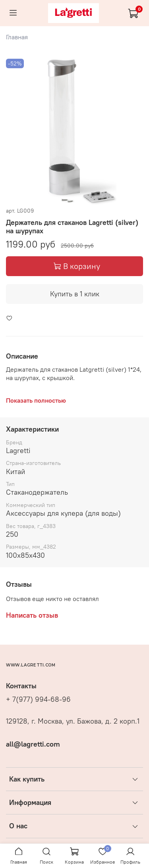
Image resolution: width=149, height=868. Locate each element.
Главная (17, 37)
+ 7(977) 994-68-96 (38, 699)
